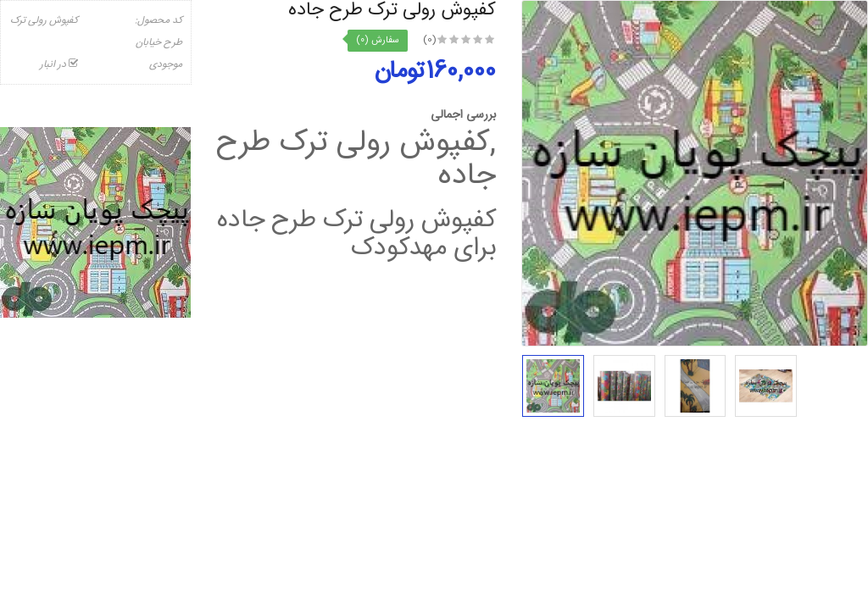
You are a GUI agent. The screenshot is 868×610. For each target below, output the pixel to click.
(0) (430, 40)
